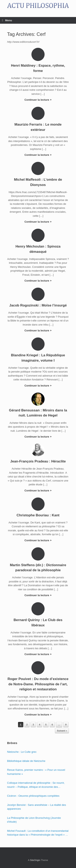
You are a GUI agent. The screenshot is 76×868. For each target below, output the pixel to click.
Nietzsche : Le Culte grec (22, 752)
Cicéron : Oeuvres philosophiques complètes (33, 796)
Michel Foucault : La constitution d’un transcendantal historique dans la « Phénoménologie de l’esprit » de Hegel (38, 833)
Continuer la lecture (38, 100)
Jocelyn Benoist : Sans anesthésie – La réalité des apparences (37, 807)
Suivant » (62, 731)
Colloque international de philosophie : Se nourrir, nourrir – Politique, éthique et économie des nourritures (36, 785)
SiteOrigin (35, 860)
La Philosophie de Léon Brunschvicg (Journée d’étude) (34, 820)
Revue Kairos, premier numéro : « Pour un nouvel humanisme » (36, 772)
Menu (7, 20)
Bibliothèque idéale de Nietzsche (26, 761)
